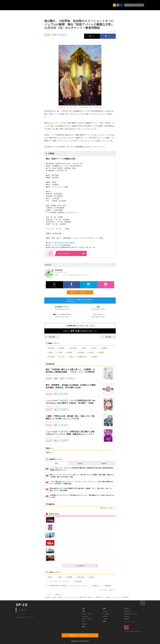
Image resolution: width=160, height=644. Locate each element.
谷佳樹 (83, 348)
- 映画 (83, 627)
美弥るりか (96, 586)
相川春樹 (50, 357)
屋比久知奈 (80, 577)
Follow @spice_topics (62, 309)
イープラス (48, 595)
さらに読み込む (86, 566)
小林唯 (59, 577)
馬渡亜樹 (104, 348)
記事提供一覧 (128, 611)
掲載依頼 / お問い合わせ (131, 614)
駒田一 (50, 577)
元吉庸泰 (93, 357)
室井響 (90, 352)
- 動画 (104, 609)
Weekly (80, 463)
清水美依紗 (77, 581)
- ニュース (105, 611)
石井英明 (69, 352)
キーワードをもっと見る (107, 590)
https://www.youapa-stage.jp (64, 243)
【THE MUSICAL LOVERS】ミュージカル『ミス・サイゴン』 (68, 586)
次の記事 (110, 337)
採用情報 (127, 616)
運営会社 (127, 609)
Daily (56, 463)
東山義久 (91, 577)
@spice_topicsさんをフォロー (25, 617)
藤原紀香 (107, 586)
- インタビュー (107, 614)
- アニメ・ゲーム (86, 619)
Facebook (22, 610)
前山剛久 (88, 126)
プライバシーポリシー (130, 621)
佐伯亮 (71, 129)
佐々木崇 (61, 357)
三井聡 (59, 352)
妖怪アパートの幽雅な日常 (59, 114)
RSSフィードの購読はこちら (81, 292)
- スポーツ (84, 624)
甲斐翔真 (69, 577)
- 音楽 (83, 609)
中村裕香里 (80, 352)
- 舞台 (83, 611)
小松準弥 (48, 129)
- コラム (105, 619)
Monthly (104, 463)
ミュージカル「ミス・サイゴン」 (58, 581)
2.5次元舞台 (72, 348)
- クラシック (85, 616)
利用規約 (127, 619)
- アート (84, 621)
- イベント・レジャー (87, 614)
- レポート (105, 616)
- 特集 (104, 621)
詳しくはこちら (71, 253)
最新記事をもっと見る (107, 508)
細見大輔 (50, 348)
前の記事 (50, 337)
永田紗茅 (100, 352)
